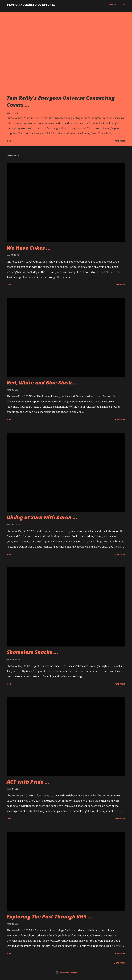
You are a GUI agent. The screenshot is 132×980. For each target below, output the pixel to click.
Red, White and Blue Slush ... (42, 382)
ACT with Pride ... (28, 782)
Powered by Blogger (66, 973)
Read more (120, 141)
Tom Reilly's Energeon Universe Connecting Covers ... (61, 101)
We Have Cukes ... (29, 248)
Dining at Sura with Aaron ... (42, 517)
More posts (120, 963)
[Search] (113, 5)
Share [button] (10, 141)
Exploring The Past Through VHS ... (49, 916)
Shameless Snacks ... (32, 652)
